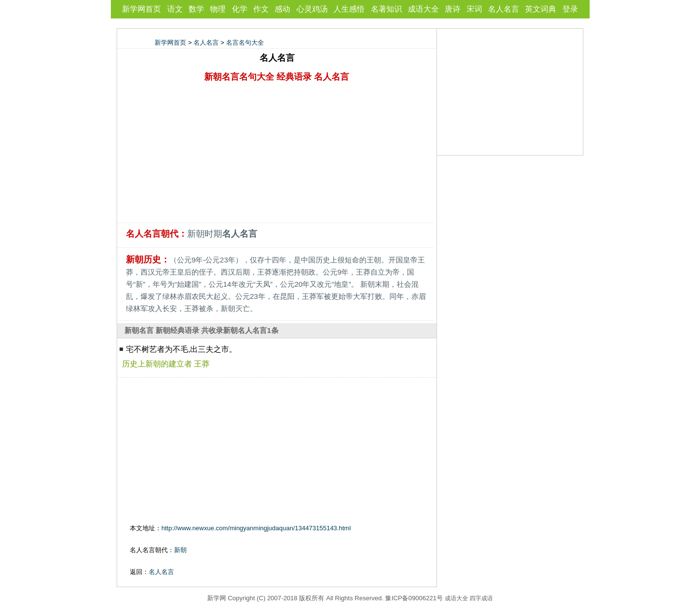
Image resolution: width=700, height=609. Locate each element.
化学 (240, 9)
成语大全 (423, 9)
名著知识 (386, 9)
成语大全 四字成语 (469, 598)
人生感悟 (349, 9)
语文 (175, 9)
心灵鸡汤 (312, 9)
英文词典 (541, 9)
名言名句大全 (245, 43)
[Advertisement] (277, 155)
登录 (570, 9)
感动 (282, 9)
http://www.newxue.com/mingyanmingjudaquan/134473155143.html (256, 528)
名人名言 (504, 9)
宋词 (474, 9)
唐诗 (453, 9)
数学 (196, 9)
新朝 (180, 550)
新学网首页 (141, 9)
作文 (261, 9)
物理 (218, 9)
